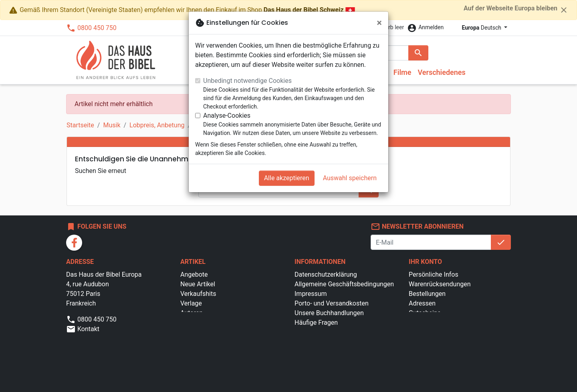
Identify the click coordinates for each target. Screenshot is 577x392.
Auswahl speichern (350, 178)
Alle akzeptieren (287, 178)
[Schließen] (379, 23)
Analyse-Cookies (227, 116)
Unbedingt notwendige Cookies (247, 81)
